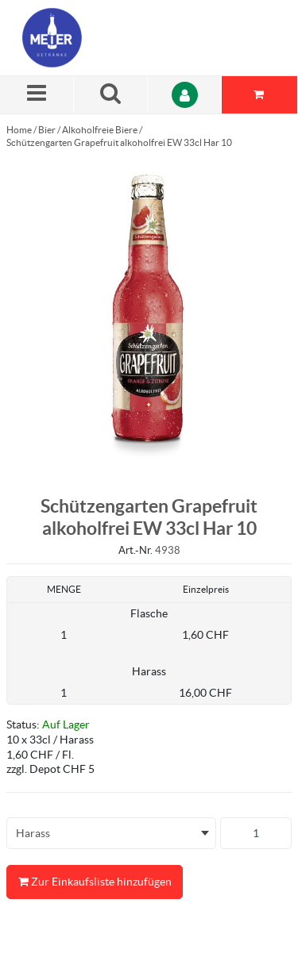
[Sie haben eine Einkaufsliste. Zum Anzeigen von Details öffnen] (260, 95)
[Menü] (37, 95)
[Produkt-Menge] (256, 833)
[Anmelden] (185, 95)
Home (19, 130)
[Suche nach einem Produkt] (111, 95)
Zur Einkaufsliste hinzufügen (95, 882)
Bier (47, 130)
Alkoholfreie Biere (100, 130)
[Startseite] (98, 38)
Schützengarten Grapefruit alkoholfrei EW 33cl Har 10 (119, 142)
